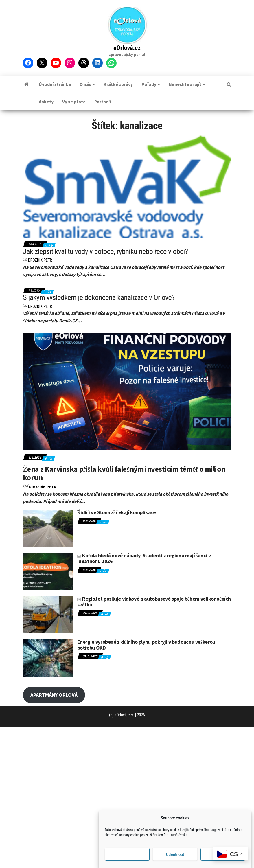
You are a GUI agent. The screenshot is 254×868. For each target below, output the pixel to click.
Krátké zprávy (118, 84)
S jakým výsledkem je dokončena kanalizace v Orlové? (99, 297)
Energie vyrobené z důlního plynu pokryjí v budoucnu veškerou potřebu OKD (146, 645)
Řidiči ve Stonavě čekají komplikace (117, 512)
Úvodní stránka (55, 84)
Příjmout (127, 854)
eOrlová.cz (127, 48)
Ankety (46, 102)
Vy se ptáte (74, 102)
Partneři (103, 102)
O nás (87, 84)
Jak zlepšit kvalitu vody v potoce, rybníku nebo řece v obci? (105, 251)
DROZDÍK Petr (40, 260)
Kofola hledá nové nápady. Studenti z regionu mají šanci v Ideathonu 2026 (144, 558)
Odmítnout (175, 854)
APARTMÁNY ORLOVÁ (54, 695)
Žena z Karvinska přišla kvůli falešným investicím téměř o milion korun (124, 473)
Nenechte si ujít (187, 84)
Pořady (151, 84)
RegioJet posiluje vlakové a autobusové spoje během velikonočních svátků (154, 602)
